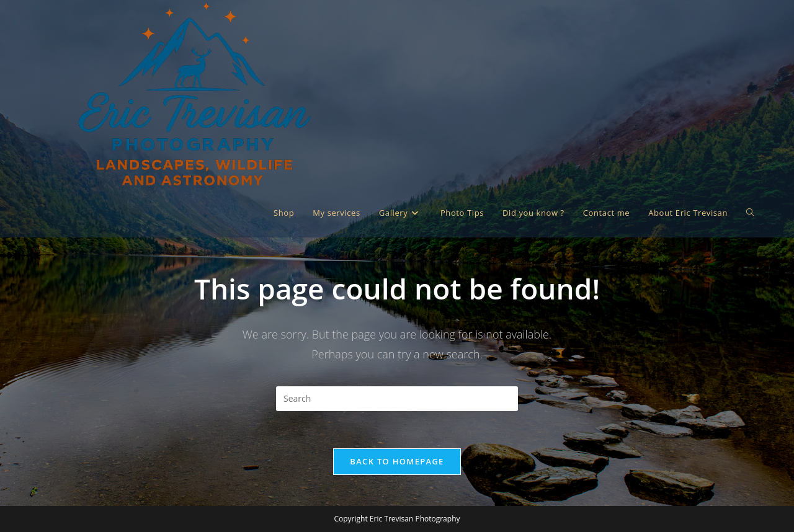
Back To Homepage (397, 461)
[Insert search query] (397, 399)
